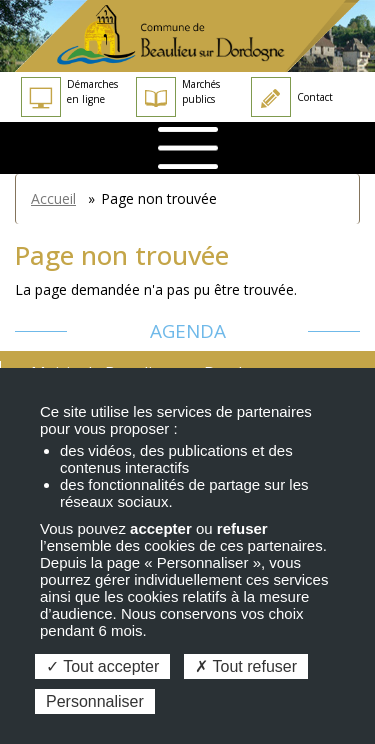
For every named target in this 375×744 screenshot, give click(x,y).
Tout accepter (102, 666)
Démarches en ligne (69, 97)
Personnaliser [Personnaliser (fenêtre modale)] (95, 701)
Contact (292, 97)
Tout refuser (246, 666)
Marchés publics (178, 97)
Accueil (53, 198)
